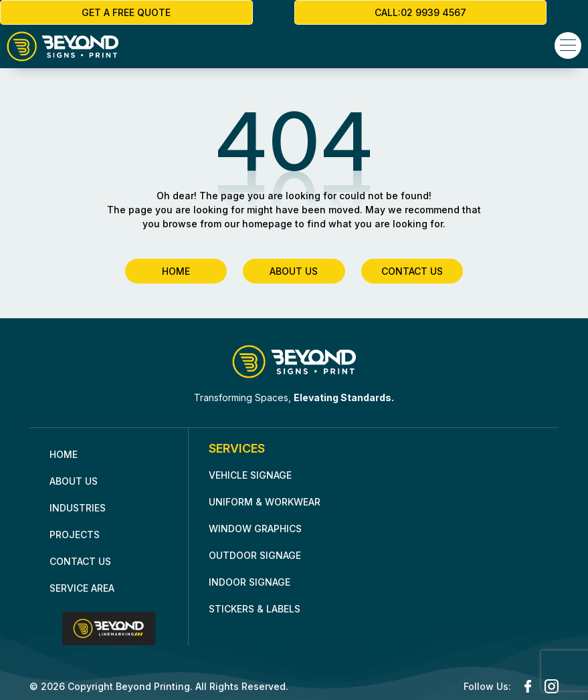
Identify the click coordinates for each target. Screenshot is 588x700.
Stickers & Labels (255, 607)
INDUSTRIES (78, 506)
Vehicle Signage (250, 474)
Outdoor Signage (255, 554)
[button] (568, 45)
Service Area (82, 587)
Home (64, 453)
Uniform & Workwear (265, 500)
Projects (75, 533)
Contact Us (80, 560)
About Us (74, 480)
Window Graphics (255, 527)
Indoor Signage (250, 581)
